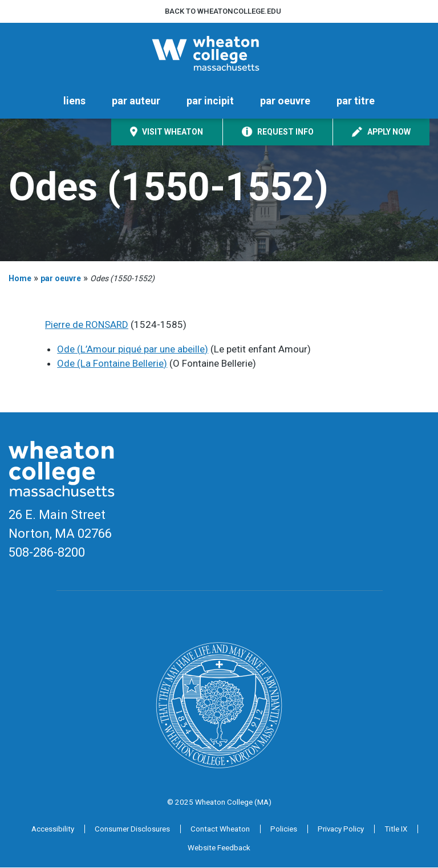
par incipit (210, 102)
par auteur (136, 102)
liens (74, 102)
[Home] (219, 54)
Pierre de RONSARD (87, 326)
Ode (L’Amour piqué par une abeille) (133, 350)
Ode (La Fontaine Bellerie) (112, 364)
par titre (356, 102)
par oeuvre (285, 102)
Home (20, 279)
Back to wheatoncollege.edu (223, 11)
